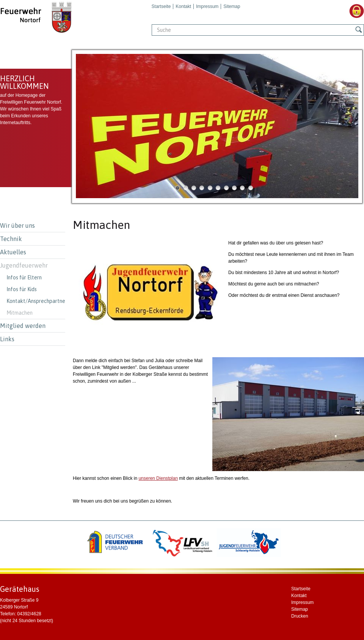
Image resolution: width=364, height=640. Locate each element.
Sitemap (232, 6)
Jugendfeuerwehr (24, 265)
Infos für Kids (22, 289)
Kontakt (183, 6)
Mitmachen (20, 313)
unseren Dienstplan (158, 478)
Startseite (161, 6)
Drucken (300, 616)
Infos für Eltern (24, 277)
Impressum (207, 6)
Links (7, 339)
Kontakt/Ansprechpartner (36, 301)
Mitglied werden (23, 326)
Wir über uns (17, 225)
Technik (11, 239)
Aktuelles (13, 252)
